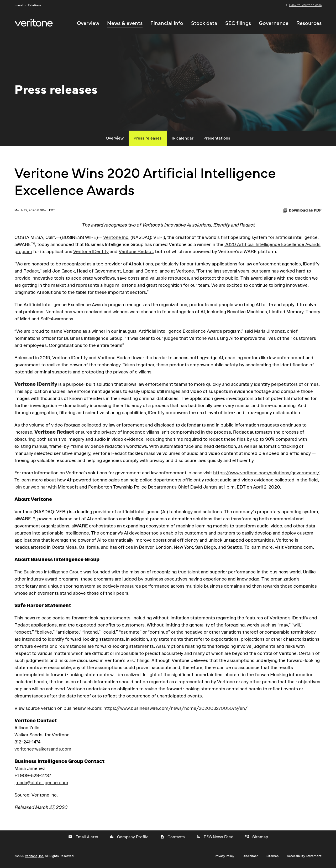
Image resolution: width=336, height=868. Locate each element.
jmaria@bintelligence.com (41, 782)
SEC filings (238, 23)
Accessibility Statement (304, 856)
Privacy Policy (224, 856)
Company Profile (129, 837)
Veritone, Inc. (35, 856)
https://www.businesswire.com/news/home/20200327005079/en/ (175, 708)
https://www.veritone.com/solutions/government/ (266, 473)
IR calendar (183, 138)
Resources (309, 23)
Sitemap (256, 837)
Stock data (204, 23)
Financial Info (167, 23)
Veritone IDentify (91, 251)
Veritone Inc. (116, 237)
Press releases (148, 138)
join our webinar (31, 487)
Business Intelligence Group (53, 572)
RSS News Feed (215, 837)
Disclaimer (250, 856)
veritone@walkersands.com (43, 749)
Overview (88, 23)
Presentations (217, 138)
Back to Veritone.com (305, 5)
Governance (274, 23)
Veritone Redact (136, 251)
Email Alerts (83, 837)
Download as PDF (302, 210)
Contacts (172, 837)
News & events (125, 23)
